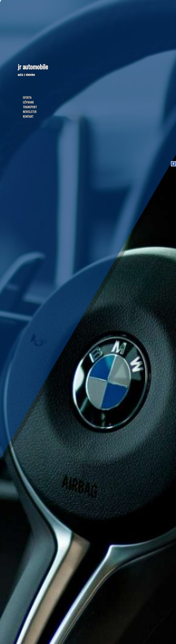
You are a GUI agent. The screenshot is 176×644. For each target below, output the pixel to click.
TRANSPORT (30, 107)
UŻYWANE (28, 102)
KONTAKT (28, 116)
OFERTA (27, 97)
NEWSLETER (30, 112)
